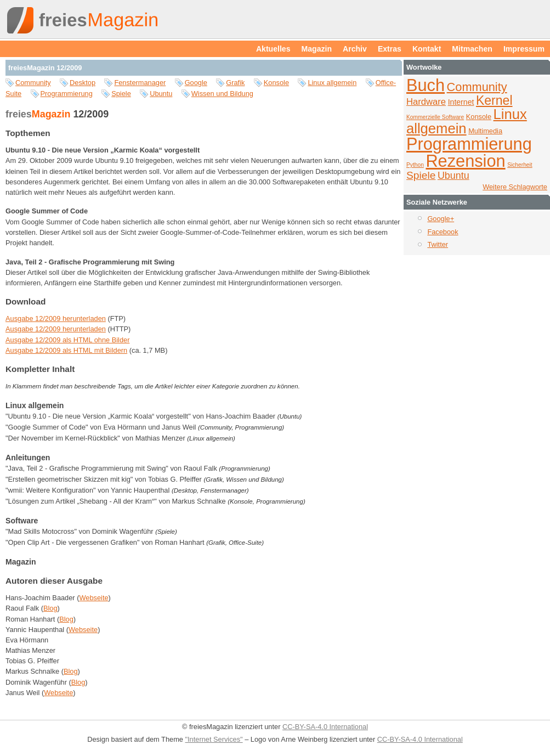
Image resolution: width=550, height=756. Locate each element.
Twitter (438, 244)
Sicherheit (520, 165)
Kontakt (427, 49)
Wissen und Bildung (222, 94)
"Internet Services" (214, 739)
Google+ (441, 219)
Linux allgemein (332, 83)
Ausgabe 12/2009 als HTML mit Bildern (66, 350)
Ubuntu (161, 94)
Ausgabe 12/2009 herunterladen (56, 318)
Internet (461, 102)
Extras (390, 49)
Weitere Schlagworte (515, 187)
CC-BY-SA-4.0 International (325, 727)
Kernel (494, 100)
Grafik (235, 83)
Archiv (355, 49)
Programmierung (67, 94)
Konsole (276, 83)
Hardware (426, 102)
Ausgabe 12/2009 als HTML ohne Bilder (67, 340)
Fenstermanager (140, 83)
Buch (426, 85)
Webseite (93, 598)
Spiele (121, 94)
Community (33, 83)
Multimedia (485, 131)
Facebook (443, 232)
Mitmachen (472, 49)
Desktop (83, 83)
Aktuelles (273, 49)
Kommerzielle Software (435, 117)
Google (196, 83)
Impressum (524, 49)
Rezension (465, 161)
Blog (50, 608)
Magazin (317, 49)
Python (415, 165)
